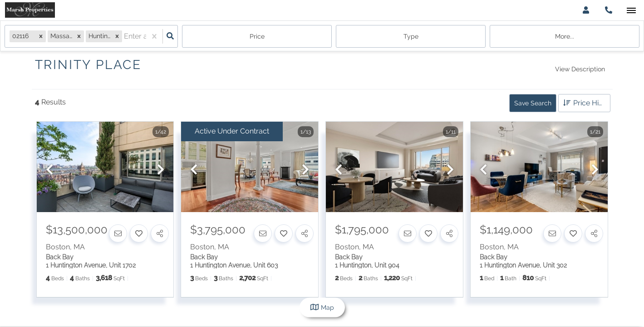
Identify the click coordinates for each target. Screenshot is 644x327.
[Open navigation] (631, 11)
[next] (161, 170)
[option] (105, 167)
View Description (580, 69)
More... (565, 36)
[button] (41, 36)
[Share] (160, 233)
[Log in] (586, 10)
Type (411, 36)
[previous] (49, 170)
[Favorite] (139, 233)
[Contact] (118, 233)
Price (257, 36)
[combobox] (125, 37)
